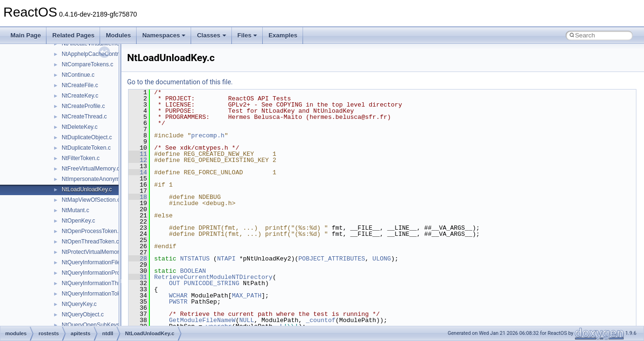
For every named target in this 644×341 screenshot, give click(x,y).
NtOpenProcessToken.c (92, 231)
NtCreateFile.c (80, 85)
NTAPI (226, 259)
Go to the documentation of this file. (180, 82)
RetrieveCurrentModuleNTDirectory (213, 277)
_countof (321, 320)
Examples (283, 35)
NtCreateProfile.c (83, 106)
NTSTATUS (195, 259)
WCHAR (178, 296)
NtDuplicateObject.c (87, 137)
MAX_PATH (247, 296)
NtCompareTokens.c (87, 64)
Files (248, 35)
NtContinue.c (78, 75)
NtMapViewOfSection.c (91, 200)
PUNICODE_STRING (211, 283)
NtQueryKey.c (79, 304)
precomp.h (208, 135)
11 (138, 154)
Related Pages (73, 35)
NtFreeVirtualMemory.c (91, 169)
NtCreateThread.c (84, 117)
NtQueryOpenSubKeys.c (93, 325)
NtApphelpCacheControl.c (95, 54)
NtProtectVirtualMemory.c (94, 252)
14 (138, 172)
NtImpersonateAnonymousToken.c (105, 179)
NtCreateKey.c (80, 96)
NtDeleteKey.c (80, 127)
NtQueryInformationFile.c (93, 262)
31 (138, 277)
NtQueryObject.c (83, 314)
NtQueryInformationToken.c (96, 294)
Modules (118, 35)
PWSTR (178, 302)
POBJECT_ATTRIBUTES (331, 259)
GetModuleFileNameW (202, 320)
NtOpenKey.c (78, 221)
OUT (174, 283)
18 (138, 197)
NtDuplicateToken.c (86, 148)
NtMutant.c (75, 210)
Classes (211, 35)
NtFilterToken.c (81, 158)
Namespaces (164, 35)
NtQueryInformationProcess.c (99, 273)
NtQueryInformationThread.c (98, 283)
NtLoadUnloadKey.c (87, 189)
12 (138, 160)
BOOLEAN (193, 271)
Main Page (26, 35)
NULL (246, 320)
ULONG (382, 259)
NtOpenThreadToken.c (90, 242)
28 (138, 259)
